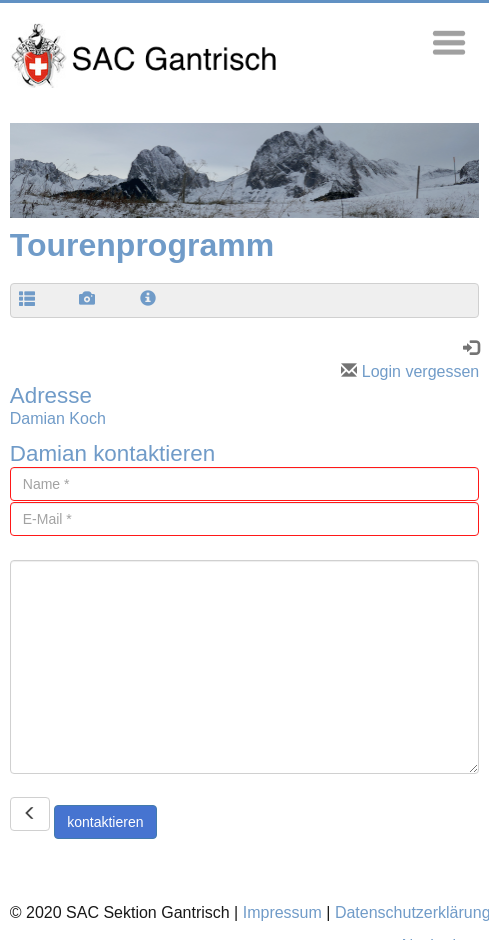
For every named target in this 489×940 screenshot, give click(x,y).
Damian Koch (58, 418)
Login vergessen (410, 371)
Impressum (282, 912)
